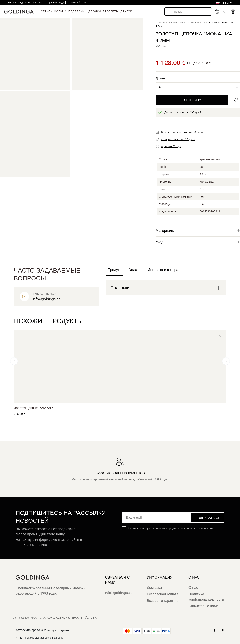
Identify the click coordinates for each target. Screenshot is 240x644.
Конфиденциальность (65, 617)
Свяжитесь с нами (203, 606)
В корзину (192, 100)
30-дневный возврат (79, 3)
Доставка (154, 588)
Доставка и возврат (164, 270)
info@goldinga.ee (119, 593)
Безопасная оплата (163, 594)
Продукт (114, 270)
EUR (229, 3)
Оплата (135, 270)
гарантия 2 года (56, 3)
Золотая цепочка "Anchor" (34, 408)
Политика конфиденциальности (206, 597)
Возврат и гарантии (163, 601)
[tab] (166, 288)
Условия (91, 617)
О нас (193, 588)
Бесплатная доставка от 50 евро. (26, 3)
